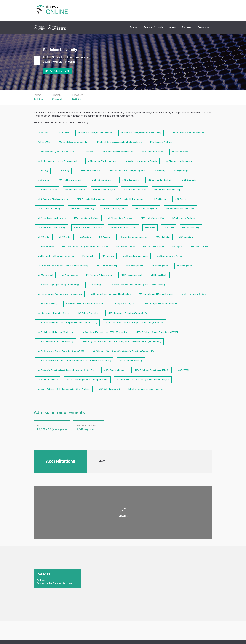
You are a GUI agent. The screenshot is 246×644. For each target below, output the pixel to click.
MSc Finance (89, 152)
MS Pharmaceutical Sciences (179, 161)
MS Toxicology (95, 285)
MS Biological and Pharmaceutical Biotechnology (60, 294)
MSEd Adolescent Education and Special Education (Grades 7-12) (67, 323)
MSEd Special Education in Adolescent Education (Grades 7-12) (66, 370)
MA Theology (108, 256)
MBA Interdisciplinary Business (180, 209)
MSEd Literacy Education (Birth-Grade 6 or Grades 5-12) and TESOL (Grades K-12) (74, 361)
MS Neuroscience (70, 275)
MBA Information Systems (146, 209)
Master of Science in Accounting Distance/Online (119, 142)
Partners (187, 27)
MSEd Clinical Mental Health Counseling (56, 342)
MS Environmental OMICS (89, 171)
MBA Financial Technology (50, 209)
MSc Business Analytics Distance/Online (56, 152)
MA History (160, 171)
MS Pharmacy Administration (99, 275)
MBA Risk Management (109, 389)
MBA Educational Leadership (167, 190)
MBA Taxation (44, 237)
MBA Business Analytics (104, 190)
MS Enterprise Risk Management (103, 161)
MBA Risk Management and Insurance (146, 389)
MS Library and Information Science (161, 304)
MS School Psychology (89, 313)
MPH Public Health (159, 275)
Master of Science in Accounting (74, 142)
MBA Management (135, 266)
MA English (178, 247)
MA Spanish (88, 256)
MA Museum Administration (161, 180)
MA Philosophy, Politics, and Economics (56, 256)
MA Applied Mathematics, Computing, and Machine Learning (137, 285)
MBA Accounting (190, 180)
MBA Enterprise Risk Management (53, 199)
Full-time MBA (63, 133)
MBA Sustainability (191, 228)
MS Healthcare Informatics (71, 180)
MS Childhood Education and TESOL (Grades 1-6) (105, 332)
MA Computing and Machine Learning (156, 294)
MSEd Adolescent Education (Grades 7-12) (127, 313)
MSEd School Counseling (131, 361)
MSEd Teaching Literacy (115, 370)
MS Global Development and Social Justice (85, 304)
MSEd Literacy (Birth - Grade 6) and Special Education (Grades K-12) (123, 351)
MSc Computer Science (153, 152)
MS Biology (43, 171)
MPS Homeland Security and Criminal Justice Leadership (63, 266)
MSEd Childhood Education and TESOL (152, 370)
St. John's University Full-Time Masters (95, 133)
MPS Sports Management (125, 304)
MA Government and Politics (170, 256)
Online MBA (43, 133)
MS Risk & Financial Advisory (123, 228)
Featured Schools (153, 27)
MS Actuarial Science (47, 190)
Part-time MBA (44, 142)
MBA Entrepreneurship (107, 266)
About (172, 27)
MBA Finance (160, 199)
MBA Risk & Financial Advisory (51, 228)
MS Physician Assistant (131, 275)
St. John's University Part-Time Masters (187, 133)
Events (134, 27)
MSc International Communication (118, 152)
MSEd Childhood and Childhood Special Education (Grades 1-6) (135, 323)
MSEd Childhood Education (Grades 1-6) (56, 332)
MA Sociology (44, 180)
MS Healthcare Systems (103, 180)
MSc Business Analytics (161, 142)
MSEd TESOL (184, 370)
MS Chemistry (63, 171)
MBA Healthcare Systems (114, 209)
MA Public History (46, 247)
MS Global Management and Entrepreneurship (58, 161)
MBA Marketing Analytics (152, 218)
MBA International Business (87, 218)
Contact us (203, 27)
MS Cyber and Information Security (141, 161)
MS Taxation (85, 237)
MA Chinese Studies (126, 247)
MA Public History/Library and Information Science (85, 247)
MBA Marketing (163, 237)
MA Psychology (181, 171)
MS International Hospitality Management (128, 171)
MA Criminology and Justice (135, 256)
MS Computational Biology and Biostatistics (111, 294)
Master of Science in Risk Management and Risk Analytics (143, 379)
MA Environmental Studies (194, 294)
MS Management (185, 266)
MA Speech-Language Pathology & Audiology (58, 285)
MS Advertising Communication (133, 237)
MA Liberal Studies (200, 247)
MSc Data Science (180, 152)
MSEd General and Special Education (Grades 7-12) (61, 351)
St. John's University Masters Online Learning (141, 133)
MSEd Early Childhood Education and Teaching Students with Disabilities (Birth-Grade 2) (122, 342)
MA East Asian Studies (154, 247)
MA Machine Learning (47, 304)
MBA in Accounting (131, 180)
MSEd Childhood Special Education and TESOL (157, 332)
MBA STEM (150, 228)
